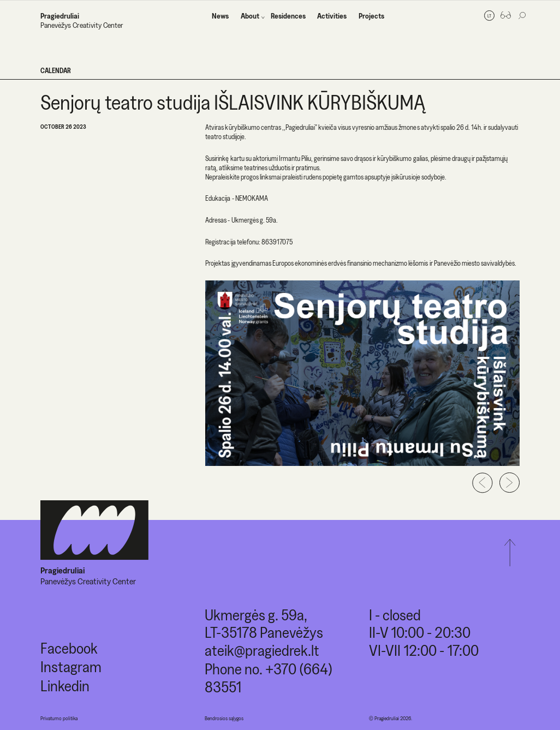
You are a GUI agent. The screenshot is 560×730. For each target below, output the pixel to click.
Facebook (69, 648)
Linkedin (65, 686)
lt (489, 16)
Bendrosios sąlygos (224, 718)
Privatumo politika (59, 718)
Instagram (71, 666)
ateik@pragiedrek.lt (262, 650)
